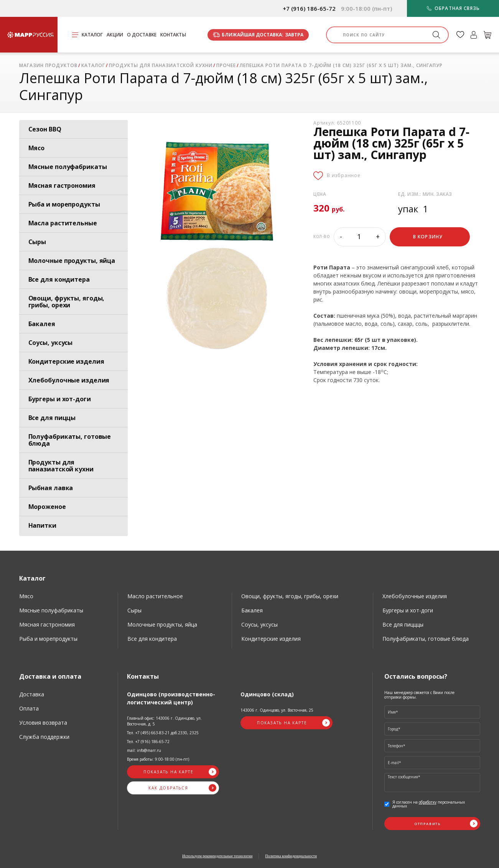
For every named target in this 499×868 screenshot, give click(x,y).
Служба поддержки (44, 737)
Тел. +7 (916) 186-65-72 (148, 742)
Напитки (42, 525)
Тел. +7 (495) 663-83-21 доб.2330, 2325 (163, 733)
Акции (115, 35)
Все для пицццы (403, 624)
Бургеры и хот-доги (60, 399)
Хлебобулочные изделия (69, 380)
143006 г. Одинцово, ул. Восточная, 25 (277, 710)
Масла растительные (63, 223)
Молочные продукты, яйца (72, 261)
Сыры (37, 242)
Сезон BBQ (45, 129)
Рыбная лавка (51, 488)
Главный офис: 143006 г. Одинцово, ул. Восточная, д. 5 (164, 721)
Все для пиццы (52, 418)
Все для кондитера (59, 279)
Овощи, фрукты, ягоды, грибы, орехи (67, 302)
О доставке (142, 35)
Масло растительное (155, 596)
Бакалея (42, 324)
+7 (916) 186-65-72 (309, 9)
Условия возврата (43, 723)
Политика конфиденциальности (291, 856)
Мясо (37, 148)
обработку (428, 802)
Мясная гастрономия (62, 185)
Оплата (29, 708)
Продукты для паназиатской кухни (61, 466)
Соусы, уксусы (51, 343)
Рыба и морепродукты (64, 204)
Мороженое (47, 507)
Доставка (32, 694)
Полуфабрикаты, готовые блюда (70, 440)
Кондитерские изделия (66, 361)
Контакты (173, 35)
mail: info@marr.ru (144, 750)
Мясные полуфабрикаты (68, 167)
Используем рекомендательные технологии (217, 856)
